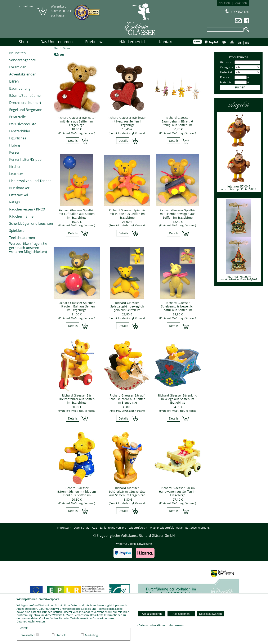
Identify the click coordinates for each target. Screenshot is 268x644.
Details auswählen (210, 614)
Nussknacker (19, 188)
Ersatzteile (17, 117)
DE (240, 43)
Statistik (61, 635)
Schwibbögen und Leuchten (31, 223)
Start (57, 48)
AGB (95, 528)
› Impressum (176, 625)
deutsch (224, 3)
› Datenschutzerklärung (152, 625)
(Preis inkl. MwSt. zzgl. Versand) (77, 133)
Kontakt (166, 42)
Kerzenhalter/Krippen (26, 159)
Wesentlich (28, 635)
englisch (241, 3)
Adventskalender (23, 74)
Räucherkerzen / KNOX (27, 209)
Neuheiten (17, 53)
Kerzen (15, 152)
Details (73, 141)
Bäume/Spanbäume (25, 96)
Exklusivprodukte (23, 124)
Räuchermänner (22, 216)
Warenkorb (59, 6)
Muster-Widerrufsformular (166, 528)
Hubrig (15, 145)
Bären (14, 81)
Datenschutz (82, 528)
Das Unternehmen (57, 42)
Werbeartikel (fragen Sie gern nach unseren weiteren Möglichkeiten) (28, 247)
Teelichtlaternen (22, 238)
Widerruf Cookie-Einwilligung (134, 544)
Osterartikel (19, 195)
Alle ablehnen (181, 614)
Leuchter (16, 174)
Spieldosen (18, 231)
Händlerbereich (133, 42)
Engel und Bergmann (26, 110)
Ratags (15, 202)
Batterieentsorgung (197, 528)
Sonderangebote (23, 60)
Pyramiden (18, 67)
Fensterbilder (20, 131)
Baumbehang (20, 88)
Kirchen (15, 167)
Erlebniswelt (96, 42)
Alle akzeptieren (152, 614)
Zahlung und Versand (113, 528)
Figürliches (18, 138)
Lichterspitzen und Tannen (30, 181)
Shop (23, 42)
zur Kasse (58, 15)
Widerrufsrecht (138, 528)
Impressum (64, 528)
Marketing (91, 635)
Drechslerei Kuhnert (25, 103)
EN (247, 43)
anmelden (26, 6)
